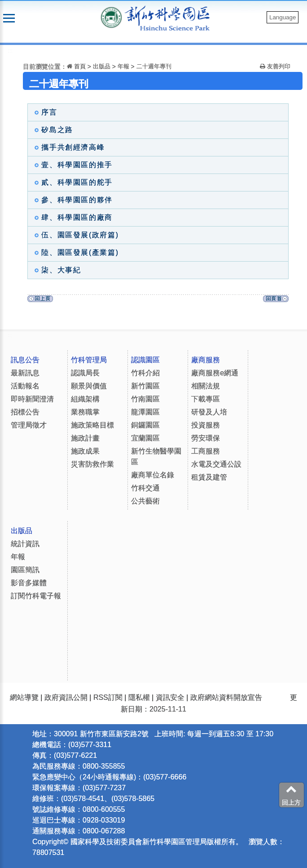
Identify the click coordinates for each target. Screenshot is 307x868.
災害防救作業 (92, 464)
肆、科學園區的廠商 (71, 217)
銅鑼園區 (145, 425)
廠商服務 (206, 360)
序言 (44, 112)
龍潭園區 (145, 412)
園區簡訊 (25, 570)
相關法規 (206, 386)
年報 (124, 66)
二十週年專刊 (154, 66)
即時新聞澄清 (32, 399)
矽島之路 (51, 130)
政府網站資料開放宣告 (226, 697)
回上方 (291, 795)
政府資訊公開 (66, 697)
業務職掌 (85, 412)
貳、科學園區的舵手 (71, 182)
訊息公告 (25, 360)
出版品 (102, 66)
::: (10, 51)
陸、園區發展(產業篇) (74, 252)
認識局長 (85, 373)
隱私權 (139, 697)
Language (283, 17)
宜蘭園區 (145, 438)
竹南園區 (145, 399)
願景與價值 (89, 386)
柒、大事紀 (55, 270)
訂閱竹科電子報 (36, 596)
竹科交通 (145, 488)
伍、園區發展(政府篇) (74, 235)
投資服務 (206, 425)
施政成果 (85, 451)
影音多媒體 (29, 583)
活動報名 (25, 386)
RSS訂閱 (108, 697)
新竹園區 (145, 386)
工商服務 (206, 451)
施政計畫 (85, 438)
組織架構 (85, 399)
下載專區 (206, 399)
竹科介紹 (145, 373)
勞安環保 (206, 438)
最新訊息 (25, 373)
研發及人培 (209, 412)
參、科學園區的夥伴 (71, 200)
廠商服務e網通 (215, 373)
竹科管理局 (89, 360)
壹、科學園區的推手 (71, 165)
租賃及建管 (209, 477)
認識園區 (145, 360)
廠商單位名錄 (153, 475)
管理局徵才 (29, 425)
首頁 (76, 66)
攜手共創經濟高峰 (67, 147)
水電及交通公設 (216, 464)
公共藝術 (145, 501)
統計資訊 (25, 544)
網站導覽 (24, 697)
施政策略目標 (92, 425)
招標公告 (25, 412)
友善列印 (275, 66)
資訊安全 (170, 697)
